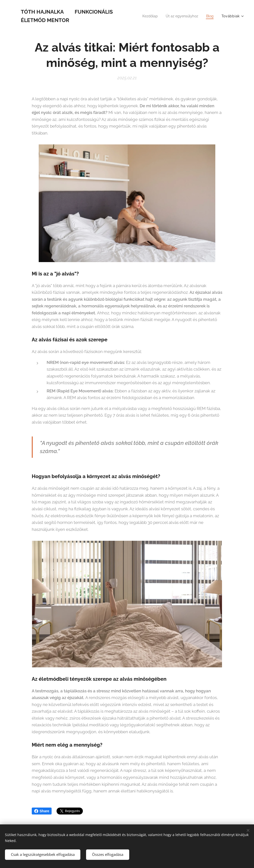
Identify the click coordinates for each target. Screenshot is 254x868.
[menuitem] (147, 16)
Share (42, 811)
